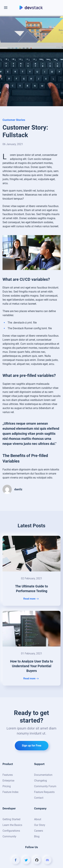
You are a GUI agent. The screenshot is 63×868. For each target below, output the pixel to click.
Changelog (40, 781)
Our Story (40, 825)
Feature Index (10, 792)
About (38, 819)
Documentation (43, 775)
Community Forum (45, 786)
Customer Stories (14, 120)
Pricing (7, 786)
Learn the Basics (12, 825)
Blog (37, 836)
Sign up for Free (32, 746)
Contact (39, 798)
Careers (39, 831)
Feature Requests (44, 792)
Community (9, 836)
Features (8, 775)
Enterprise (8, 781)
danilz (18, 489)
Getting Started (11, 819)
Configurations (11, 831)
